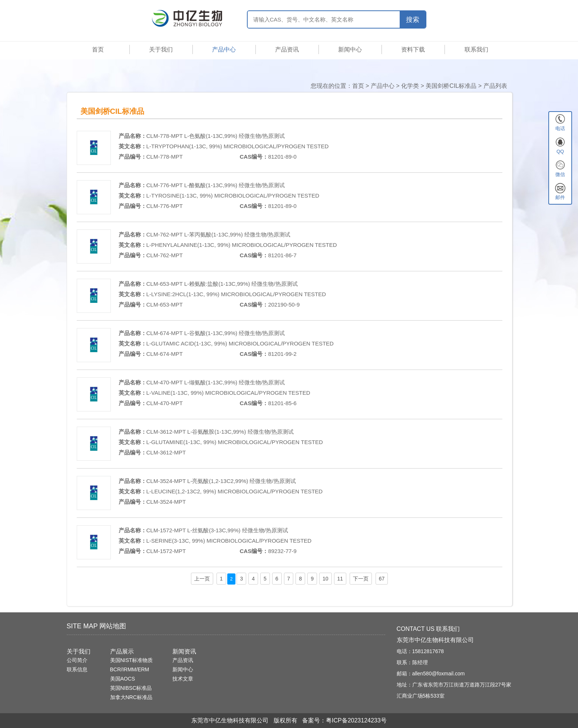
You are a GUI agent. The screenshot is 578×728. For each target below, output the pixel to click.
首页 (98, 49)
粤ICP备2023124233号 (356, 720)
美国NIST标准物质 (132, 660)
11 (340, 579)
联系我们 (476, 49)
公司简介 (77, 660)
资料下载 (413, 49)
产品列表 (495, 86)
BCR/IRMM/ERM (130, 669)
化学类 (410, 86)
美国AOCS (123, 679)
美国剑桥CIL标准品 (451, 86)
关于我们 (161, 49)
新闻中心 (350, 49)
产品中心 (224, 49)
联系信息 (77, 669)
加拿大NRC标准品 (131, 697)
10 (326, 579)
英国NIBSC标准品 (131, 688)
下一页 (361, 579)
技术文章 (183, 679)
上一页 (202, 579)
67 (382, 579)
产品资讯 (287, 49)
